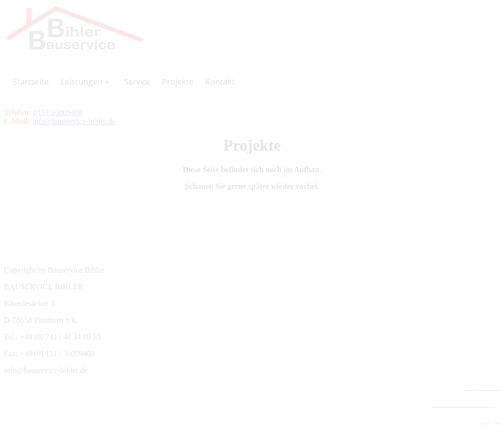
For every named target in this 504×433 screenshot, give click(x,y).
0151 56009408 (58, 112)
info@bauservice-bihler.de (74, 121)
